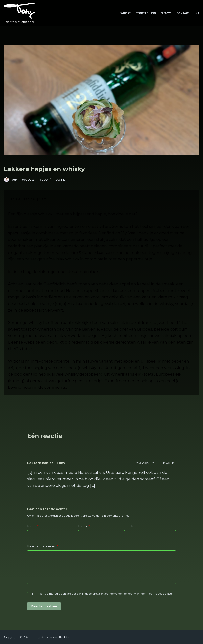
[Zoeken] (198, 13)
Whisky (125, 13)
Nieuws (166, 13)
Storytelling (146, 13)
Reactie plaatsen (44, 606)
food (44, 180)
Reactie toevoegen (43, 547)
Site (132, 526)
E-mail (84, 526)
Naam (33, 526)
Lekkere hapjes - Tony (46, 463)
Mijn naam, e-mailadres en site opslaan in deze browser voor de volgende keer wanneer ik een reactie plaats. (103, 594)
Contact (183, 13)
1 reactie (58, 180)
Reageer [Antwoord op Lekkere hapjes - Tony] (169, 463)
